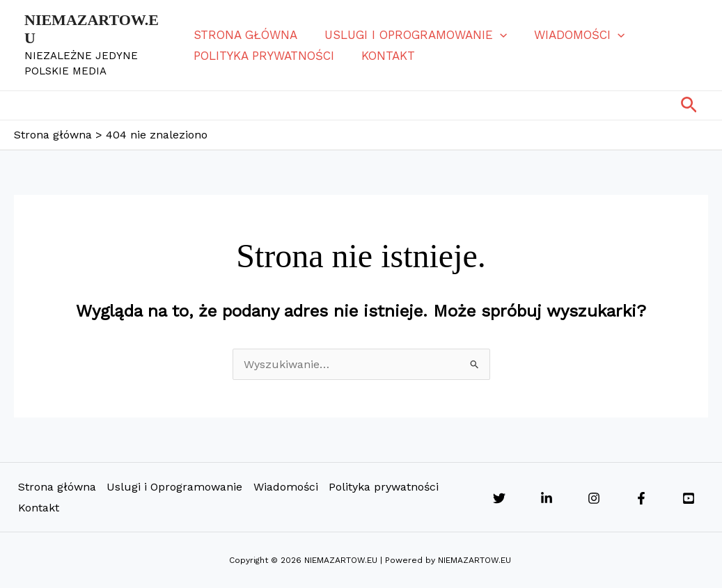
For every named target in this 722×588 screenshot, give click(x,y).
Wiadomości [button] (574, 35)
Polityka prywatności (265, 56)
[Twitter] (499, 498)
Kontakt (386, 56)
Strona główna (247, 35)
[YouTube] (689, 498)
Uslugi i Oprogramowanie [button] (414, 35)
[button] (498, 35)
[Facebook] (641, 498)
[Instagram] (594, 498)
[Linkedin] (547, 498)
